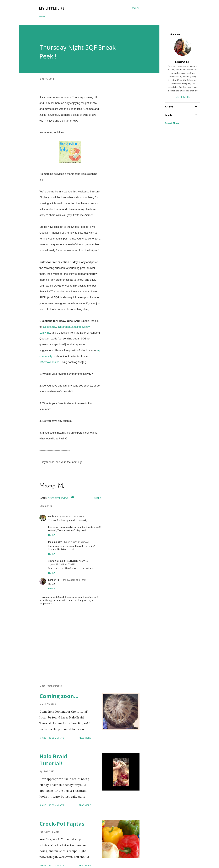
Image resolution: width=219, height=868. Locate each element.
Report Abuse (172, 123)
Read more (85, 738)
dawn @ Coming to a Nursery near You (68, 561)
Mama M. (183, 62)
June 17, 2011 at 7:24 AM (76, 542)
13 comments (56, 805)
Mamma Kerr (55, 542)
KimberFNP (54, 580)
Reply (52, 535)
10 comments (56, 738)
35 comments (56, 865)
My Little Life (52, 8)
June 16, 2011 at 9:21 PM (72, 516)
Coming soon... (59, 696)
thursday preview (58, 498)
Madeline (53, 516)
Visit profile (183, 97)
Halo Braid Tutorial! (53, 760)
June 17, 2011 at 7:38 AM (63, 564)
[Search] (136, 8)
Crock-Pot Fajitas (62, 824)
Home (42, 16)
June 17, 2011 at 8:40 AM (74, 580)
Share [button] (98, 498)
